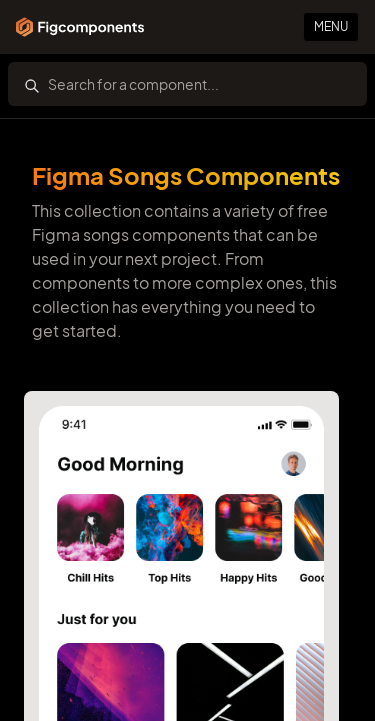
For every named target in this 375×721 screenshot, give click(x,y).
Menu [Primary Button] (331, 26)
